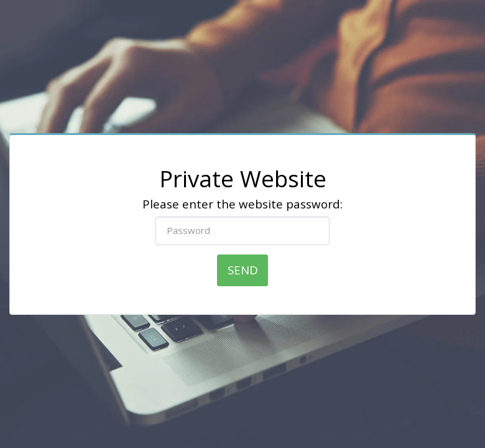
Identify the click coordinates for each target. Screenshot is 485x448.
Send (243, 270)
